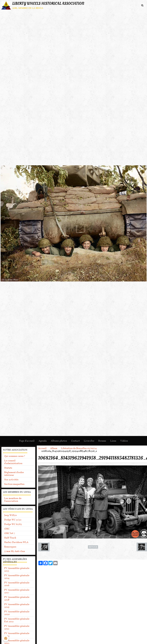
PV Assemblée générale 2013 (17, 569)
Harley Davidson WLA (16, 542)
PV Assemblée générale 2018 (17, 598)
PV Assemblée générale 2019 (17, 606)
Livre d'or (89, 441)
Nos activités (11, 480)
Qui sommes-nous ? (15, 456)
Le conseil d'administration (13, 462)
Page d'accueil (27, 441)
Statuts (8, 468)
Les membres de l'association (13, 500)
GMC (7, 529)
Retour (93, 547)
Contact (75, 441)
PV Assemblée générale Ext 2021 (17, 620)
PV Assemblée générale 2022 (17, 635)
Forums (102, 441)
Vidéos (124, 441)
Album (54, 448)
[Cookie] (6, 638)
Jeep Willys (10, 515)
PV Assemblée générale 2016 (17, 584)
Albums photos (59, 441)
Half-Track (10, 538)
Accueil (42, 448)
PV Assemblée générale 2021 (17, 627)
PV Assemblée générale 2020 (17, 613)
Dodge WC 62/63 (13, 524)
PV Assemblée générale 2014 (17, 577)
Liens (113, 441)
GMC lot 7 (10, 533)
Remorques (10, 547)
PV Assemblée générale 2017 (17, 591)
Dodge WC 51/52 (13, 520)
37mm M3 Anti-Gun (15, 551)
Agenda (43, 441)
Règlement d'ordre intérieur (14, 474)
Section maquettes (14, 484)
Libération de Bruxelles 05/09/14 (79, 448)
